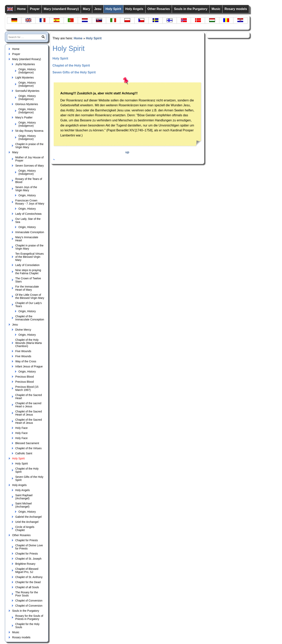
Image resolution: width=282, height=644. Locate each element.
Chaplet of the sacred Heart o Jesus (28, 405)
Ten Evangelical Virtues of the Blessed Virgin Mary (29, 257)
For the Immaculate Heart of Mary (27, 288)
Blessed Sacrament (27, 443)
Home (21, 9)
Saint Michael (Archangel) (23, 505)
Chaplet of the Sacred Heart (28, 397)
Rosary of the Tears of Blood (29, 180)
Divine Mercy (23, 330)
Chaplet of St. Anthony (29, 577)
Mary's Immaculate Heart (27, 239)
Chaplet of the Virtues (28, 448)
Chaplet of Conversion (29, 601)
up (127, 152)
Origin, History (27, 195)
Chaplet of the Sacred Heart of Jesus (28, 413)
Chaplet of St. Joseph (28, 559)
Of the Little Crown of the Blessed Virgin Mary (30, 296)
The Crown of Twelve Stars (28, 280)
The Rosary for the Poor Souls (27, 594)
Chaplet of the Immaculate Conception (30, 318)
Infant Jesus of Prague (29, 366)
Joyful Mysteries (25, 64)
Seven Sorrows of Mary (30, 166)
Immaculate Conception (30, 232)
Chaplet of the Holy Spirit (27, 470)
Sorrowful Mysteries (27, 91)
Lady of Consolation (27, 265)
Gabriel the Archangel (28, 517)
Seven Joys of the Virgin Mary (26, 189)
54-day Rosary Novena (29, 131)
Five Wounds (23, 351)
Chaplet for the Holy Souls (27, 626)
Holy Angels (134, 9)
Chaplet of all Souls (27, 587)
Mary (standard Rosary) (61, 9)
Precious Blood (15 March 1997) (27, 388)
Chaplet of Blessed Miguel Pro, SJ (27, 570)
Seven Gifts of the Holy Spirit (29, 478)
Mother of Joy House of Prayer (29, 159)
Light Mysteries (24, 78)
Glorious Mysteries (27, 104)
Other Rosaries (159, 9)
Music (216, 9)
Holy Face (21, 428)
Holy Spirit (113, 9)
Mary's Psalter (24, 117)
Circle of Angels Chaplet (25, 529)
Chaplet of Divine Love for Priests (29, 547)
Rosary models (236, 9)
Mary (86, 9)
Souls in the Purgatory (191, 9)
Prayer (35, 9)
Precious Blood (24, 377)
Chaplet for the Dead (28, 582)
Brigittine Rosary (25, 564)
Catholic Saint (24, 453)
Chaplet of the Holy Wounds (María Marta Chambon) (28, 343)
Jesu (98, 9)
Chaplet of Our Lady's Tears (28, 305)
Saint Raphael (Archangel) (24, 497)
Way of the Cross (26, 361)
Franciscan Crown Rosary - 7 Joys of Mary (30, 202)
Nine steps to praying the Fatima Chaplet (28, 272)
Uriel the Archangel (27, 522)
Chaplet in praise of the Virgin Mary (29, 146)
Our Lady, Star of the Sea (28, 220)
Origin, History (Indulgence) (27, 71)
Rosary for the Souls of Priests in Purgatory (29, 617)
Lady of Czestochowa (28, 214)
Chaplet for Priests (27, 540)
